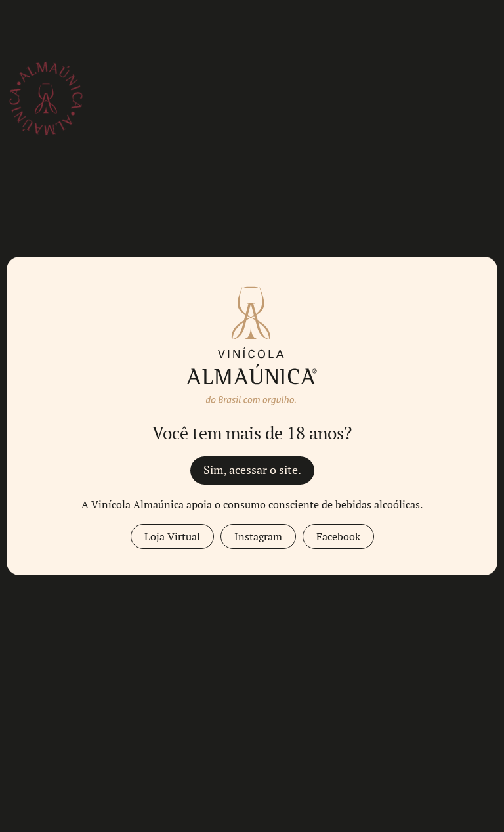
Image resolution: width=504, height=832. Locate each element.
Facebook (338, 536)
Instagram (258, 536)
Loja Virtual (172, 536)
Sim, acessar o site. (252, 470)
